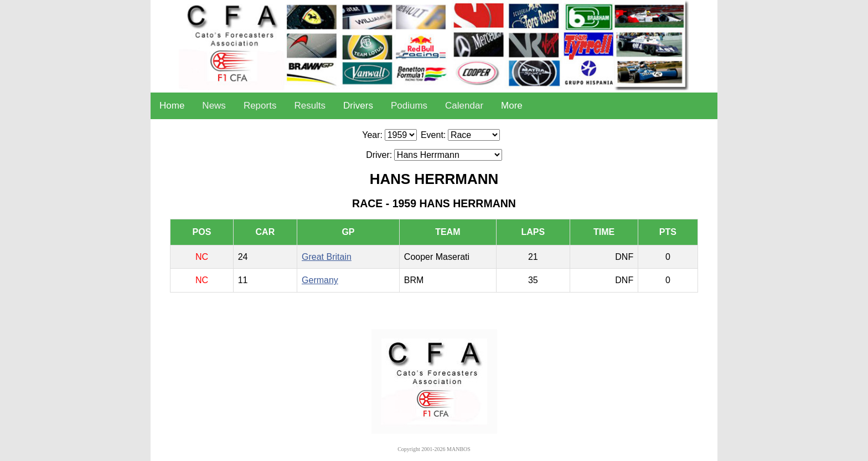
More (512, 106)
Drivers (358, 106)
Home (172, 106)
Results (310, 106)
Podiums (409, 106)
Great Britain (327, 257)
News (214, 106)
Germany (320, 280)
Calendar (464, 106)
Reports (260, 106)
